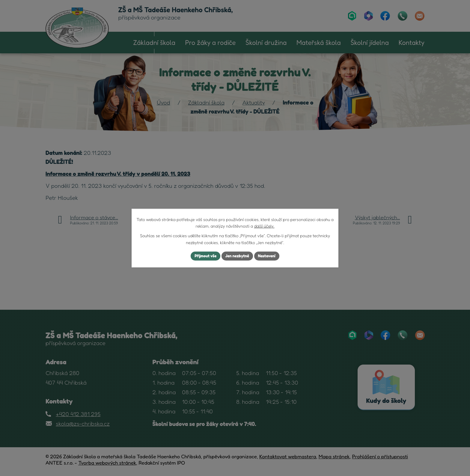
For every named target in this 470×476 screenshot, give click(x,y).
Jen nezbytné (237, 256)
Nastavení (269, 256)
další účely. (264, 225)
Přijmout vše (203, 256)
